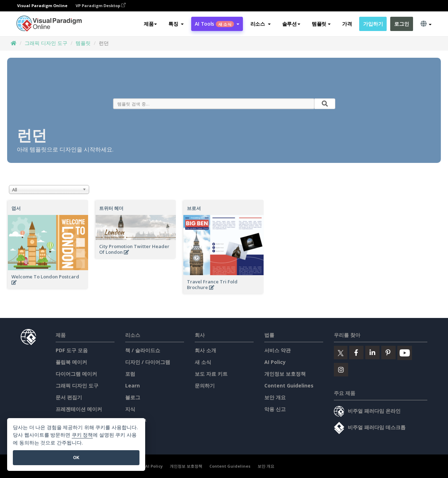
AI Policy (275, 362)
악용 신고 (275, 409)
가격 (347, 24)
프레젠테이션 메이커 (79, 409)
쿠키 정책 (82, 435)
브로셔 (194, 208)
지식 (130, 409)
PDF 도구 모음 (72, 350)
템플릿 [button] (321, 24)
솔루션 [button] (291, 24)
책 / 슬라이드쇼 (143, 350)
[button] (176, 24)
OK (76, 458)
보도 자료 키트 (211, 374)
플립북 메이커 (71, 362)
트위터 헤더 (111, 208)
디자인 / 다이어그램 (148, 362)
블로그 (133, 397)
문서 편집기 (69, 397)
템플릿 (83, 43)
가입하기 (373, 24)
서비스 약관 (278, 350)
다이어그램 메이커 (76, 374)
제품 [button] (150, 24)
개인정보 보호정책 (285, 374)
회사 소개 (205, 350)
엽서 (16, 208)
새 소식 (203, 362)
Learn (133, 386)
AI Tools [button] (217, 24)
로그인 (401, 24)
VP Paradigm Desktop (101, 6)
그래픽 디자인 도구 (46, 43)
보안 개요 (275, 397)
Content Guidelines (289, 386)
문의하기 (205, 386)
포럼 (130, 374)
